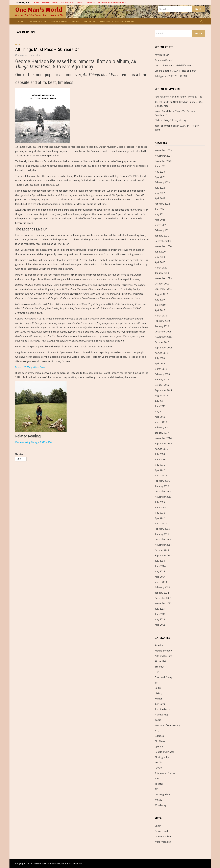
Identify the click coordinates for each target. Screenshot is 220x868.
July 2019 (160, 300)
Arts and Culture (163, 656)
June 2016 (160, 459)
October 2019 (162, 284)
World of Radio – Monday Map (186, 97)
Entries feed (161, 831)
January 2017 (162, 433)
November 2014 (163, 545)
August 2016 (161, 449)
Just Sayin (160, 704)
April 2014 (160, 577)
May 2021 (160, 214)
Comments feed (163, 836)
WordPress (67, 863)
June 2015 (160, 507)
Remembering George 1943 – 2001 (34, 442)
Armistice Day (162, 55)
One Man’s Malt (67, 2)
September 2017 (163, 390)
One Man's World (39, 9)
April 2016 (160, 470)
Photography (162, 757)
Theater (159, 784)
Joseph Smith (162, 102)
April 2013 (160, 625)
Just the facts (162, 709)
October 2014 (162, 550)
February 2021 (162, 230)
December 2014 (163, 539)
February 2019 (162, 321)
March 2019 (161, 316)
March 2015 (161, 523)
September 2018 (163, 348)
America (159, 645)
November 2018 (163, 337)
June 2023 (160, 166)
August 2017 (161, 395)
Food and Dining (163, 677)
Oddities (159, 736)
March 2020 (161, 268)
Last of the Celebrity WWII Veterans (174, 65)
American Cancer (164, 60)
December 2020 (163, 241)
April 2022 (160, 198)
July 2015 (160, 502)
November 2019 (163, 278)
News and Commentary (167, 725)
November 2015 (163, 497)
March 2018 (161, 369)
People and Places (164, 752)
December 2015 (163, 491)
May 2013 (160, 619)
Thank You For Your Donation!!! (112, 2)
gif (156, 683)
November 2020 (163, 246)
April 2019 (160, 310)
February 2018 (162, 374)
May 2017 (160, 411)
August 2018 (161, 353)
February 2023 (162, 182)
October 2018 (162, 342)
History (159, 693)
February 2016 (162, 481)
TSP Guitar (90, 2)
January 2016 (162, 486)
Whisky (158, 800)
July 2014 (160, 561)
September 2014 (163, 555)
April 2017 (160, 417)
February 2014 (162, 587)
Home (37, 2)
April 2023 (160, 177)
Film (157, 672)
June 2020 (160, 252)
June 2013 (160, 614)
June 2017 (160, 406)
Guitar (158, 688)
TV (156, 789)
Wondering (160, 805)
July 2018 (160, 358)
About (80, 2)
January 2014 (162, 593)
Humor (158, 699)
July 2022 (160, 188)
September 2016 (163, 443)
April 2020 (160, 262)
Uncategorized (163, 794)
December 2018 (163, 332)
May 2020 (160, 257)
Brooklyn (159, 667)
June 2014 (160, 566)
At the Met (160, 661)
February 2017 (162, 427)
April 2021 (160, 220)
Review (158, 768)
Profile (158, 762)
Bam (79, 863)
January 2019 (162, 326)
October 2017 (162, 385)
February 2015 (162, 529)
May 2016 (160, 465)
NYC (157, 731)
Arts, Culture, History (175, 120)
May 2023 (160, 172)
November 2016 (163, 438)
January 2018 (162, 379)
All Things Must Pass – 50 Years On (47, 49)
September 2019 (163, 289)
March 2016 (161, 475)
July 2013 (160, 609)
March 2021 (161, 225)
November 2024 (163, 156)
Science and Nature (165, 773)
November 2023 (163, 161)
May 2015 (160, 513)
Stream (30, 367)
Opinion (159, 747)
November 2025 (163, 150)
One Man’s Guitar (50, 2)
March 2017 (161, 422)
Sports (158, 778)
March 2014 (161, 582)
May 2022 (160, 193)
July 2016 (160, 454)
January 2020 (162, 273)
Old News (160, 741)
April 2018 (160, 363)
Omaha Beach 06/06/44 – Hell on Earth (175, 71)
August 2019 (161, 294)
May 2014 (160, 571)
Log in (158, 826)
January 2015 (162, 534)
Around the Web (163, 651)
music (18, 44)
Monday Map (162, 715)
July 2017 (160, 401)
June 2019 (160, 305)
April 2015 (160, 518)
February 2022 (162, 204)
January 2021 (162, 236)
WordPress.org (163, 842)
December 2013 (163, 598)
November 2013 (163, 603)
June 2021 (160, 209)
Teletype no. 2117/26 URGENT (171, 76)
